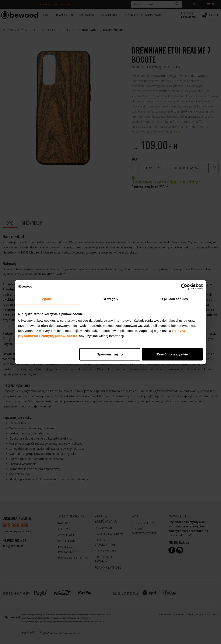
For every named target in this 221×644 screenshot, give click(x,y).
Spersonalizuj (110, 354)
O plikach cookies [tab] (174, 299)
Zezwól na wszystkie (172, 354)
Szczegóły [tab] (110, 299)
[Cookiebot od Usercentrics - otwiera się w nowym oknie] (184, 286)
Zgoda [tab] (47, 299)
